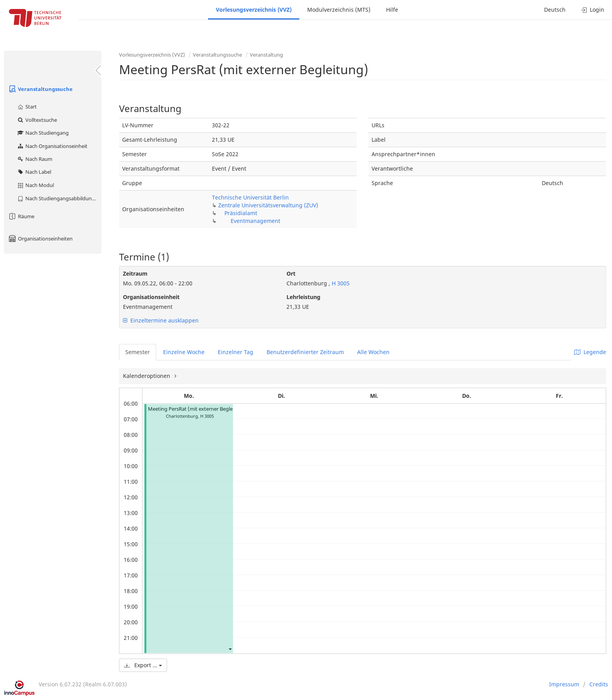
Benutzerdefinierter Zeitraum (305, 352)
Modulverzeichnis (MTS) (339, 10)
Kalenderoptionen (147, 376)
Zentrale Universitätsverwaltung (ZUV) (268, 205)
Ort (291, 273)
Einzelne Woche (184, 352)
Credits (599, 684)
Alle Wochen (373, 352)
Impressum (564, 684)
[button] (230, 649)
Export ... (143, 665)
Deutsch (555, 10)
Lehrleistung (303, 297)
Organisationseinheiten (40, 239)
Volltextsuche (37, 120)
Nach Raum (35, 159)
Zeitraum (135, 273)
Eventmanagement (255, 221)
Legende (590, 352)
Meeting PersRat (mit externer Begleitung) (197, 409)
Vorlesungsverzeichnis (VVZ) (254, 10)
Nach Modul (35, 185)
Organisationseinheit (151, 297)
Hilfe (392, 10)
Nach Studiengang (43, 133)
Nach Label (34, 172)
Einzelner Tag (236, 352)
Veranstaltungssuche (40, 89)
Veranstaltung (266, 55)
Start (27, 107)
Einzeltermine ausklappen (161, 320)
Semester (138, 352)
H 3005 (340, 283)
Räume (21, 216)
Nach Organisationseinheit (52, 146)
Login (593, 10)
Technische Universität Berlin (250, 197)
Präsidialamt (241, 213)
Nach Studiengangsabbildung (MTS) (59, 198)
